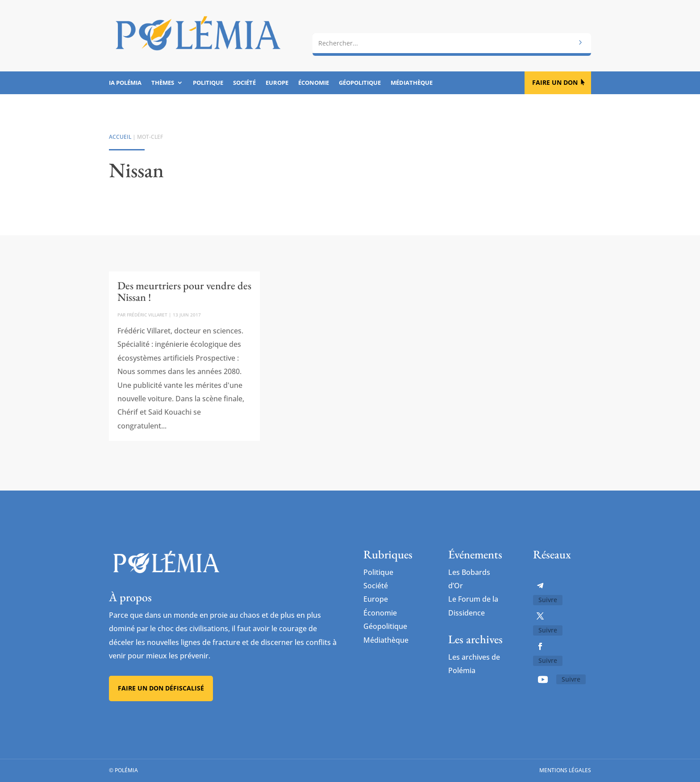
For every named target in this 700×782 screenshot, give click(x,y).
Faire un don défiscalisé (161, 688)
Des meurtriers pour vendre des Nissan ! (184, 291)
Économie (314, 83)
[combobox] (452, 39)
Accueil (120, 137)
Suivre (548, 600)
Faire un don (555, 82)
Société (244, 83)
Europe (277, 83)
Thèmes (163, 83)
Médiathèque (412, 83)
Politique (208, 83)
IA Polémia (125, 83)
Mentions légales (565, 771)
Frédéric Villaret (147, 315)
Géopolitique (360, 83)
